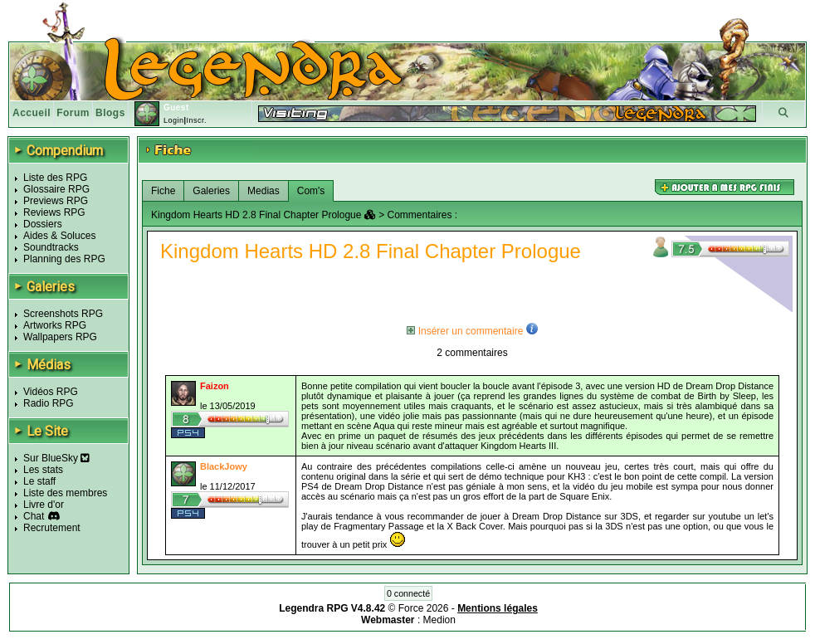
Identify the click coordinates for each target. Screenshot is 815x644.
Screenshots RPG (63, 314)
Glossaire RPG (56, 189)
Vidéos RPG (51, 392)
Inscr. (196, 120)
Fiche (163, 191)
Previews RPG (56, 201)
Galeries (211, 191)
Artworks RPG (55, 325)
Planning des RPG (64, 259)
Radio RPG (49, 403)
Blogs (110, 113)
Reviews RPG (54, 212)
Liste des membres (65, 493)
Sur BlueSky (56, 458)
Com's (311, 191)
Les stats (43, 470)
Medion (439, 620)
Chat (34, 516)
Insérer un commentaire (465, 331)
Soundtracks (51, 247)
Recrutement (52, 528)
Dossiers (43, 224)
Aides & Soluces (59, 236)
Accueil (32, 113)
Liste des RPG (55, 178)
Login (174, 120)
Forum (73, 113)
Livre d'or (44, 505)
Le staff (39, 481)
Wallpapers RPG (60, 337)
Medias (264, 191)
